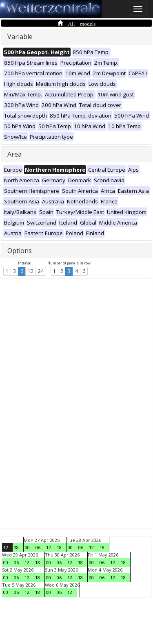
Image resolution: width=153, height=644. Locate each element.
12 (31, 271)
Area (14, 154)
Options (20, 251)
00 (27, 547)
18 (16, 547)
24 (41, 271)
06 (38, 547)
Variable (20, 37)
